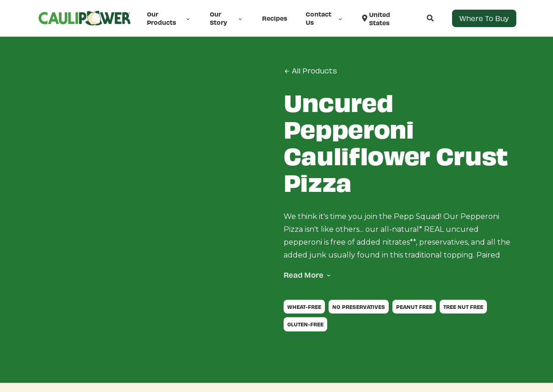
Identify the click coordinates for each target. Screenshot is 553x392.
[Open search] (421, 18)
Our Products (169, 18)
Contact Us (325, 18)
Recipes (275, 18)
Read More (304, 275)
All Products (310, 71)
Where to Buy (484, 18)
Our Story (227, 18)
